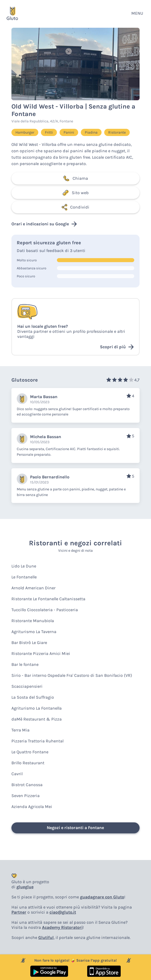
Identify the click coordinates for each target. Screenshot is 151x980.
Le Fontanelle (24, 577)
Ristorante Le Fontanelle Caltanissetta (48, 599)
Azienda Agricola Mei (32, 807)
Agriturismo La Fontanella (37, 708)
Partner (19, 912)
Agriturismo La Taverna (34, 632)
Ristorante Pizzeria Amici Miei (41, 653)
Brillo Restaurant (28, 763)
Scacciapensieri (27, 686)
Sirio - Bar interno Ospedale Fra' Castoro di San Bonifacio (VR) (72, 675)
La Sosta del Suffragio (33, 697)
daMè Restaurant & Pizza (37, 719)
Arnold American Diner (33, 588)
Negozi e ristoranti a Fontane (75, 828)
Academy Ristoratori (62, 927)
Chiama (75, 178)
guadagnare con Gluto (102, 897)
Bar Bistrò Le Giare (29, 643)
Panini (69, 132)
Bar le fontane (25, 664)
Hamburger (25, 132)
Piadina (91, 132)
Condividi (75, 207)
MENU (137, 13)
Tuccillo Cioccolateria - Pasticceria (45, 610)
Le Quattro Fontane (30, 752)
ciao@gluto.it (63, 912)
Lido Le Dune (24, 566)
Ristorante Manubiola (33, 621)
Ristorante (117, 132)
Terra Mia (20, 730)
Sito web (75, 193)
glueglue (25, 887)
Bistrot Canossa (27, 785)
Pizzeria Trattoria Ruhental (37, 741)
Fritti (49, 132)
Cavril (17, 774)
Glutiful (46, 937)
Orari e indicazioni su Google (44, 224)
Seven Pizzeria (26, 796)
